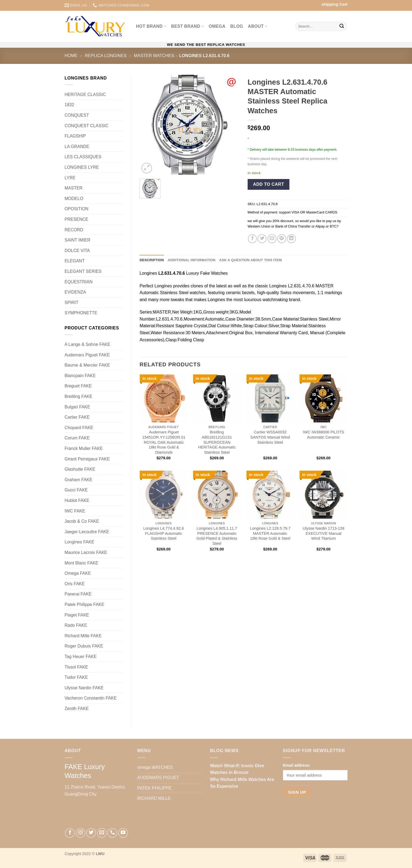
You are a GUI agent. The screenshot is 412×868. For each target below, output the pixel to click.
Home (71, 56)
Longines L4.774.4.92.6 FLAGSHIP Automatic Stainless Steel (164, 533)
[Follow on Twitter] (91, 833)
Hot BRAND (151, 26)
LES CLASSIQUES (83, 157)
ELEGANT (75, 261)
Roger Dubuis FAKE (84, 646)
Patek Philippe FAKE (85, 604)
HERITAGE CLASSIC (85, 94)
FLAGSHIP (75, 136)
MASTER (74, 188)
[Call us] (112, 833)
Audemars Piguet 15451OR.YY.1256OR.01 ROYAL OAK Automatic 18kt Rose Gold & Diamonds (164, 442)
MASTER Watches (154, 56)
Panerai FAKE (78, 594)
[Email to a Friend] (272, 239)
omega (217, 26)
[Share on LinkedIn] (291, 239)
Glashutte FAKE (80, 469)
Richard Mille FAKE (83, 636)
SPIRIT (72, 303)
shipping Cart (335, 4)
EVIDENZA (75, 292)
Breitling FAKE (79, 396)
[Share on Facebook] (252, 239)
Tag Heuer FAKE (81, 657)
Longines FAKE (79, 542)
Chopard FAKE (79, 428)
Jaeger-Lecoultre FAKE (87, 532)
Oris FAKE (75, 584)
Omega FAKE (78, 573)
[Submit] (342, 26)
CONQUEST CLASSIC (87, 126)
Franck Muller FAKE (84, 448)
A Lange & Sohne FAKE (88, 344)
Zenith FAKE (77, 709)
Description (152, 260)
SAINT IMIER (78, 240)
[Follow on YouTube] (123, 833)
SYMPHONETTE (81, 313)
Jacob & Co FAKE (82, 521)
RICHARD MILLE (154, 798)
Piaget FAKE (77, 615)
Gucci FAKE (76, 490)
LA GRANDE (77, 147)
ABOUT (258, 26)
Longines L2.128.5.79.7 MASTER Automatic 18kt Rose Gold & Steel (270, 533)
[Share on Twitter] (262, 239)
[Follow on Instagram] (81, 833)
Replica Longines (106, 56)
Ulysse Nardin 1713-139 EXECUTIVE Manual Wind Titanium (323, 533)
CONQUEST (77, 115)
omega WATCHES (155, 767)
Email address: (297, 765)
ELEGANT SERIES (83, 271)
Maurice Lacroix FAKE (86, 552)
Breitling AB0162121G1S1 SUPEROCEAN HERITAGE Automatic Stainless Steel (217, 442)
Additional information (191, 260)
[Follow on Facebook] (70, 833)
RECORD (74, 230)
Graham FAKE (79, 480)
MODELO (74, 199)
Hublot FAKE (77, 500)
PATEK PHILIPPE (155, 788)
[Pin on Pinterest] (282, 239)
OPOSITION (77, 209)
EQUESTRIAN (79, 282)
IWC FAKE (75, 511)
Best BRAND (188, 26)
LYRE (70, 178)
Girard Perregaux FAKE (87, 459)
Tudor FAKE (76, 677)
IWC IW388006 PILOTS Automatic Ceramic (323, 435)
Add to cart (269, 184)
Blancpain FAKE (80, 376)
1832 (70, 105)
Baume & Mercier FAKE (87, 365)
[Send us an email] (102, 833)
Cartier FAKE (77, 417)
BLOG (237, 26)
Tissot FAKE (76, 667)
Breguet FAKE (78, 386)
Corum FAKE (77, 438)
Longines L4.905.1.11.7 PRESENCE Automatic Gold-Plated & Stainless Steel (217, 536)
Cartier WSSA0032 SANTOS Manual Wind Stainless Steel (270, 437)
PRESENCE (77, 219)
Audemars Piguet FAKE (87, 355)
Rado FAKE (76, 625)
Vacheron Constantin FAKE (91, 698)
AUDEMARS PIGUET (158, 778)
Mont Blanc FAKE (82, 563)
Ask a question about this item (250, 260)
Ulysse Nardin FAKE (84, 688)
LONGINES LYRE (82, 167)
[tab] (152, 260)
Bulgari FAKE (77, 407)
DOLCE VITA (77, 251)
